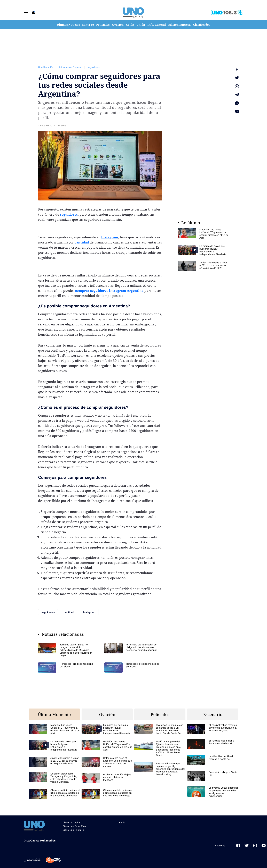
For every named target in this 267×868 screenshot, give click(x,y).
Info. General (157, 25)
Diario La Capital (71, 822)
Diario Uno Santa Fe (73, 830)
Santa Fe (88, 25)
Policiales (103, 25)
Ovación (118, 25)
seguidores (93, 67)
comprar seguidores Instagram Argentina (109, 291)
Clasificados (202, 25)
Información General (70, 67)
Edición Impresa (179, 25)
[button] (26, 12)
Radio (122, 822)
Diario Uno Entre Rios (74, 826)
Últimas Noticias (68, 25)
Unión (141, 25)
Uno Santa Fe (46, 67)
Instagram (110, 237)
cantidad (82, 242)
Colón (130, 25)
